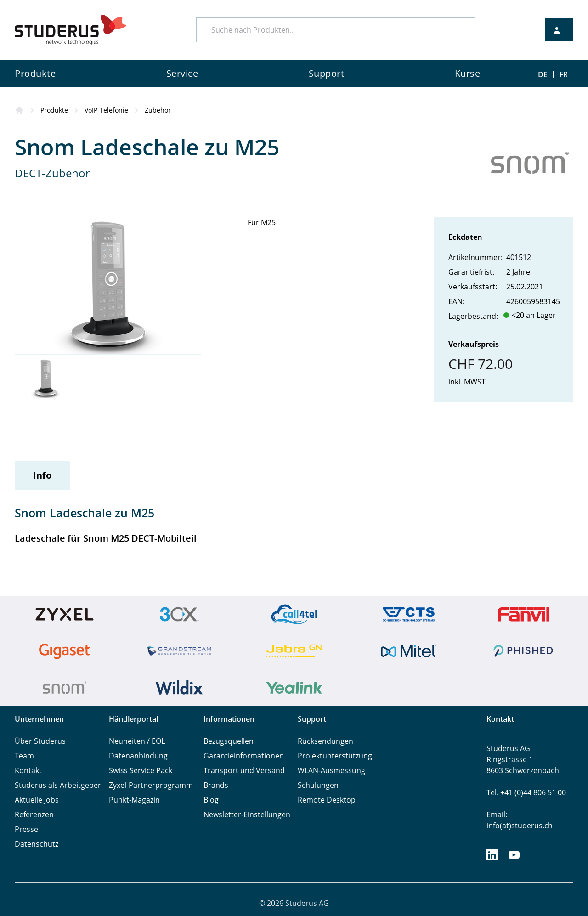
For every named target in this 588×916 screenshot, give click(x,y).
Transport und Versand (244, 770)
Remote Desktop (327, 800)
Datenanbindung (138, 756)
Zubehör (158, 110)
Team (24, 756)
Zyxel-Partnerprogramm (151, 785)
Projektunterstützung (335, 756)
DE (543, 74)
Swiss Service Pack (141, 770)
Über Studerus (40, 741)
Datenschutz (37, 844)
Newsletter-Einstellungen (247, 814)
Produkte (54, 110)
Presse (26, 829)
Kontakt (28, 770)
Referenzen (34, 814)
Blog (211, 800)
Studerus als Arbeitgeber (58, 785)
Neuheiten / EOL (137, 741)
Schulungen (318, 785)
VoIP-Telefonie (106, 110)
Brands (216, 785)
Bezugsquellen (229, 741)
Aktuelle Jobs (37, 800)
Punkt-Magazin (134, 800)
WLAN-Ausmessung (331, 770)
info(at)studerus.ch (520, 826)
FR (564, 74)
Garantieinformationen (244, 756)
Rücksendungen (325, 741)
